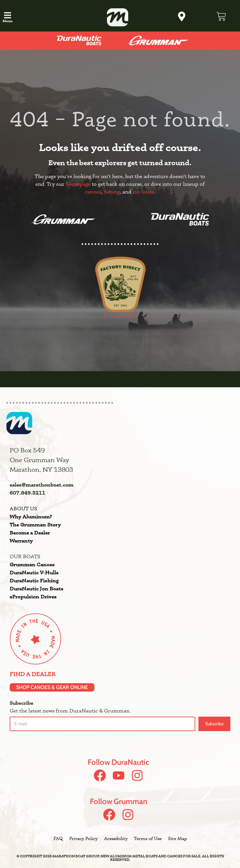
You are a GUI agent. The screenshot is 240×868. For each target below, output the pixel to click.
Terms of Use (148, 838)
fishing (112, 192)
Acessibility (116, 838)
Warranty (21, 541)
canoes (93, 192)
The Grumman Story (35, 524)
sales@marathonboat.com (42, 485)
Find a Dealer (33, 674)
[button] (8, 16)
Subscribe (214, 724)
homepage (78, 184)
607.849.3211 (27, 493)
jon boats (143, 192)
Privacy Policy (83, 838)
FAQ (58, 838)
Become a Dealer (30, 532)
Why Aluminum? (31, 516)
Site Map (178, 838)
